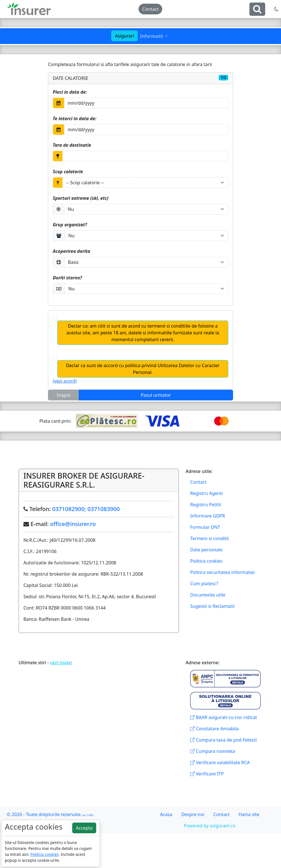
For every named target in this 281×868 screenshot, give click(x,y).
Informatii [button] (152, 36)
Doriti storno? (67, 278)
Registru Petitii (206, 505)
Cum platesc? (204, 584)
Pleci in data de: (70, 92)
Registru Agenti (207, 493)
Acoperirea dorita (72, 251)
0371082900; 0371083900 (86, 509)
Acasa (166, 814)
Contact (150, 9)
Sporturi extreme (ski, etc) (81, 198)
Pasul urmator (156, 395)
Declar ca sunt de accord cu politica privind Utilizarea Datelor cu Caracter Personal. (143, 369)
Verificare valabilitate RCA (220, 762)
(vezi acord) (65, 381)
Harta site (249, 814)
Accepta (84, 828)
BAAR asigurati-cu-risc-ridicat (224, 717)
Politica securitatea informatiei (222, 572)
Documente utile (208, 595)
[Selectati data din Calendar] (146, 103)
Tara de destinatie (72, 145)
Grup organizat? (70, 225)
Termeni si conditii (209, 538)
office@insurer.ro (73, 524)
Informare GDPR (208, 516)
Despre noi (193, 814)
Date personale (206, 550)
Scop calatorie (68, 172)
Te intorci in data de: (75, 119)
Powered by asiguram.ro (210, 826)
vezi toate (60, 663)
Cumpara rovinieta (213, 751)
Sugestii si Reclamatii (212, 606)
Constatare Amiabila (214, 729)
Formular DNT (205, 527)
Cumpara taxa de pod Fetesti (223, 740)
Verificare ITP (207, 774)
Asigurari (124, 36)
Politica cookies (206, 561)
